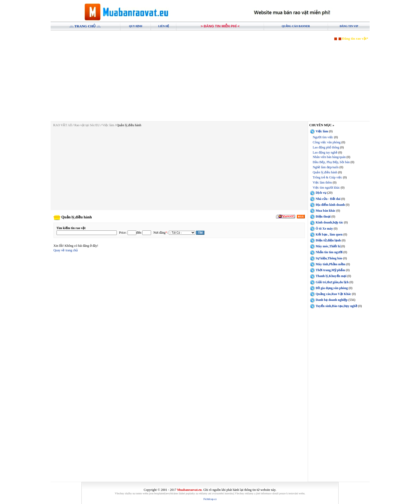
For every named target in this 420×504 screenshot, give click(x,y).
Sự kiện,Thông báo (329, 258)
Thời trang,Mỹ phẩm (331, 270)
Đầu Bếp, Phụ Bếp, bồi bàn (331, 162)
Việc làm (108, 125)
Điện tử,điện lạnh (328, 240)
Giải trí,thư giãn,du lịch (332, 282)
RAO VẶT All (63, 125)
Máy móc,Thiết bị (328, 246)
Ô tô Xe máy (324, 228)
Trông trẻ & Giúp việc (327, 177)
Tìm (200, 233)
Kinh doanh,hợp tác (330, 222)
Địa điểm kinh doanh (330, 205)
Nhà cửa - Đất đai (328, 199)
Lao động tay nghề (325, 152)
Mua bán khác (326, 211)
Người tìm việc (323, 137)
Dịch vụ (321, 193)
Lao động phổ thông (326, 147)
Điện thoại (323, 216)
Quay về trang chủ (66, 250)
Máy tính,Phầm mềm (331, 264)
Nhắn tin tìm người (329, 252)
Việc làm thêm (322, 182)
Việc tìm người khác (326, 188)
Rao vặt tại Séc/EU (87, 125)
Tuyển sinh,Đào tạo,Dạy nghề (337, 306)
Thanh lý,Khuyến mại (331, 276)
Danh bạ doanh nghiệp (332, 300)
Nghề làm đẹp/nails (326, 167)
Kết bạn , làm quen (329, 234)
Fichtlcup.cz (210, 499)
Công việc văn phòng (327, 142)
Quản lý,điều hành (325, 172)
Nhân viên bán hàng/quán (329, 157)
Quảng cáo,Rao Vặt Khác (333, 294)
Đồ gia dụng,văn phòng (332, 288)
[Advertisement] (210, 78)
